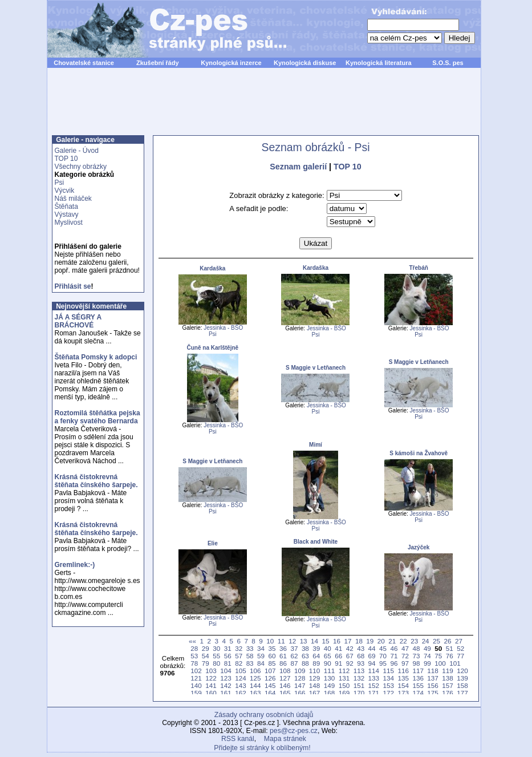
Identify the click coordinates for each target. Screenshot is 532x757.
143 (240, 685)
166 (300, 693)
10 (270, 641)
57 (239, 656)
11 (281, 641)
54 (206, 656)
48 (416, 648)
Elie (213, 543)
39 (316, 648)
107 (270, 671)
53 (194, 656)
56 (228, 656)
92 (350, 663)
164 (270, 693)
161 (226, 693)
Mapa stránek (285, 739)
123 (226, 678)
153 (389, 685)
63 (305, 656)
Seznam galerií (298, 167)
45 (383, 648)
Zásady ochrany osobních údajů (264, 715)
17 (348, 641)
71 (394, 656)
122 (211, 678)
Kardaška (212, 268)
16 (337, 641)
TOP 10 (66, 159)
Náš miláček (73, 199)
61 (283, 656)
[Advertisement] (264, 108)
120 (462, 671)
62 (294, 656)
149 (329, 685)
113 (359, 671)
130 (329, 678)
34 (261, 648)
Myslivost (69, 222)
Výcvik (65, 191)
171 (374, 693)
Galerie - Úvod (77, 151)
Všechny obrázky (81, 167)
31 (228, 648)
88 (305, 663)
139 (462, 678)
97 (405, 663)
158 (462, 685)
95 (383, 663)
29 (206, 648)
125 (255, 678)
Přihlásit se (73, 286)
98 (416, 663)
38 (305, 648)
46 (394, 648)
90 (328, 663)
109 (300, 671)
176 (447, 693)
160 (211, 693)
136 (418, 678)
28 (194, 648)
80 (216, 663)
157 (447, 685)
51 (450, 648)
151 (359, 685)
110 (314, 671)
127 (285, 678)
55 (216, 656)
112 (344, 671)
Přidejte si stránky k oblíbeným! (262, 748)
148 (314, 685)
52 (460, 648)
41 (338, 648)
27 (459, 641)
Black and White (316, 542)
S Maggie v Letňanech (316, 368)
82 (239, 663)
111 (329, 671)
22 (403, 641)
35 (272, 648)
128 (300, 678)
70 (383, 656)
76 (450, 656)
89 (316, 663)
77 (460, 656)
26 (448, 641)
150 (344, 685)
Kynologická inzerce (231, 63)
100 (440, 663)
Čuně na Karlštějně (213, 348)
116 (403, 671)
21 (392, 641)
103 (211, 671)
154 (403, 685)
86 (283, 663)
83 (250, 663)
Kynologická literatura (379, 63)
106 (255, 671)
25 (436, 641)
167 (314, 693)
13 (304, 641)
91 (338, 663)
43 (361, 648)
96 (394, 663)
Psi (60, 183)
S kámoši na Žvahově (419, 453)
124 (240, 678)
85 (272, 663)
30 (216, 648)
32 (239, 648)
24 (426, 641)
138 (447, 678)
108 (285, 671)
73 (416, 656)
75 (438, 656)
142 (226, 685)
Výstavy (67, 214)
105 (240, 671)
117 (418, 671)
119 (447, 671)
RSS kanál (238, 739)
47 (405, 648)
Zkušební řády (158, 63)
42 (350, 648)
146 (285, 685)
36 (283, 648)
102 (196, 671)
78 (194, 663)
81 (228, 663)
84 (261, 663)
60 (272, 656)
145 (270, 685)
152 (374, 685)
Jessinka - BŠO (223, 328)
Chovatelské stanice (84, 63)
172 (389, 693)
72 (405, 656)
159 (196, 693)
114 (374, 671)
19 (370, 641)
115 (389, 671)
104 (226, 671)
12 (292, 641)
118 (432, 671)
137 (432, 678)
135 (403, 678)
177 (462, 693)
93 (361, 663)
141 (211, 685)
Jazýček (419, 547)
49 (427, 648)
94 (372, 663)
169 (344, 693)
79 (206, 663)
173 (403, 693)
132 (359, 678)
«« (192, 641)
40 (328, 648)
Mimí (316, 445)
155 (418, 685)
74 (427, 656)
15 (326, 641)
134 (389, 678)
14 (314, 641)
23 (414, 641)
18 (359, 641)
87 (294, 663)
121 (196, 678)
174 (418, 693)
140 (196, 685)
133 (374, 678)
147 (300, 685)
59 (261, 656)
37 (294, 648)
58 (250, 656)
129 (314, 678)
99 (427, 663)
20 (381, 641)
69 (372, 656)
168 (329, 693)
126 (270, 678)
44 (372, 648)
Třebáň (418, 268)
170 (359, 693)
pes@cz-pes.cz (294, 731)
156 (432, 685)
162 (240, 693)
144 (255, 685)
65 (328, 656)
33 (250, 648)
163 (255, 693)
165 (285, 693)
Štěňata (66, 207)
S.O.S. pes (448, 63)
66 (338, 656)
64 (316, 656)
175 (432, 693)
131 (344, 678)
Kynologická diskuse (305, 63)
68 (361, 656)
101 (455, 663)
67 (350, 656)
